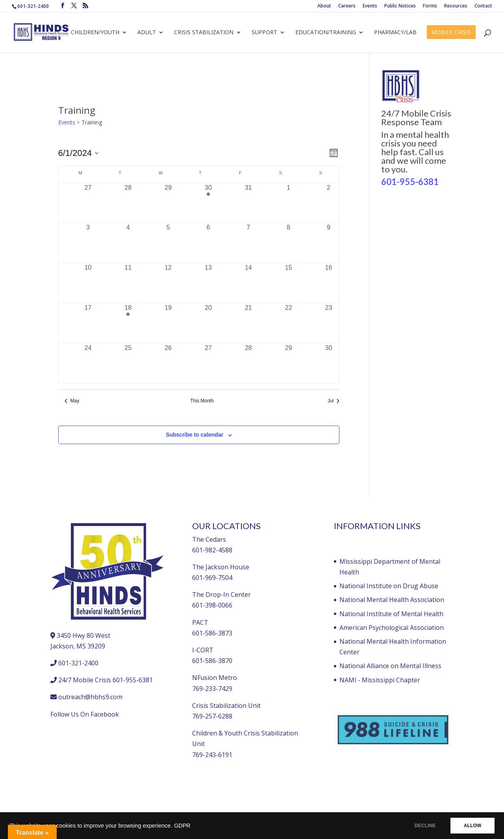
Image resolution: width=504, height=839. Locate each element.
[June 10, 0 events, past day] (88, 283)
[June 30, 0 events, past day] (329, 363)
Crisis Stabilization (204, 33)
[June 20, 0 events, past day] (208, 323)
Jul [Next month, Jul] (334, 401)
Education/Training (326, 33)
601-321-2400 (33, 6)
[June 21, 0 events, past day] (248, 323)
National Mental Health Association (392, 600)
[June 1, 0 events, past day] (289, 203)
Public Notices (400, 6)
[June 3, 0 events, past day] (88, 243)
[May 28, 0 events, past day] (128, 203)
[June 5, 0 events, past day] (168, 243)
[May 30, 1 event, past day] (208, 203)
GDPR (182, 826)
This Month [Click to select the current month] (202, 401)
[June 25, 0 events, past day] (128, 363)
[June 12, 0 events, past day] (168, 283)
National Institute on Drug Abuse (389, 586)
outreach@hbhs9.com (90, 697)
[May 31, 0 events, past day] (248, 203)
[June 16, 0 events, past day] (329, 283)
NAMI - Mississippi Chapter (380, 680)
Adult (147, 33)
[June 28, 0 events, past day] (248, 363)
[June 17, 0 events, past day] (88, 323)
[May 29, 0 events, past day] (168, 203)
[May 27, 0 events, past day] (88, 203)
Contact (483, 6)
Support (264, 33)
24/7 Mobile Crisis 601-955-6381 (106, 680)
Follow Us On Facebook (85, 714)
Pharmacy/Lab (395, 33)
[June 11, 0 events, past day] (128, 283)
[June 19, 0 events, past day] (168, 323)
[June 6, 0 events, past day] (208, 243)
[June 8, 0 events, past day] (289, 243)
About (324, 6)
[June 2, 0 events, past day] (329, 203)
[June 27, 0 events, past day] (208, 363)
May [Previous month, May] (72, 401)
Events (370, 6)
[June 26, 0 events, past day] (168, 363)
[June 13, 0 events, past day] (208, 283)
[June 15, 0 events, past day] (289, 283)
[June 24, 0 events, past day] (88, 363)
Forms (430, 6)
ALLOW (472, 826)
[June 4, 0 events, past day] (128, 243)
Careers (347, 6)
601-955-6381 (410, 182)
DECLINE (423, 826)
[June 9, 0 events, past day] (329, 243)
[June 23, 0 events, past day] (329, 323)
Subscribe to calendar (195, 435)
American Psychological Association (392, 628)
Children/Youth (95, 33)
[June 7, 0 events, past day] (248, 243)
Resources (456, 6)
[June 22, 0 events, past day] (289, 323)
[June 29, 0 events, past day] (289, 363)
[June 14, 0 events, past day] (248, 283)
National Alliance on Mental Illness (390, 666)
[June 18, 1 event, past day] (128, 323)
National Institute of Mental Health (391, 614)
